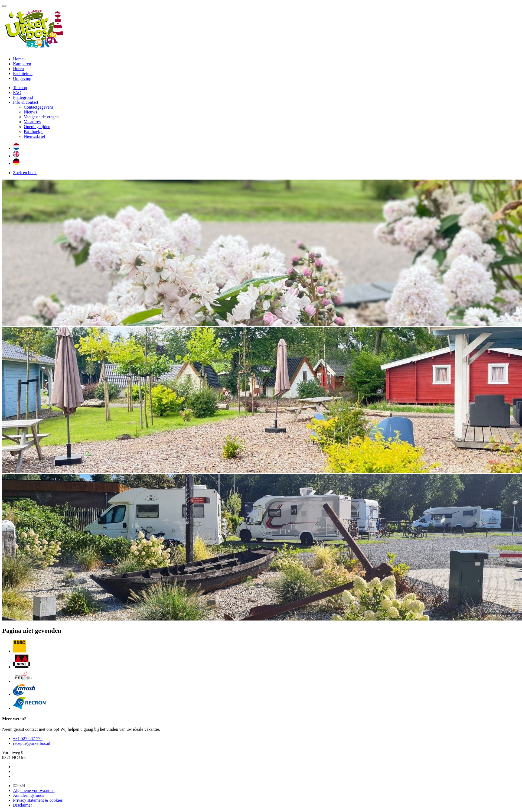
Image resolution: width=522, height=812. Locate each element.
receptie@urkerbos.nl (32, 743)
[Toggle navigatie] (4, 6)
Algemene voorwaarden (34, 790)
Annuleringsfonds (29, 795)
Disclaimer (22, 805)
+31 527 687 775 (28, 738)
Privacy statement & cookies (38, 800)
